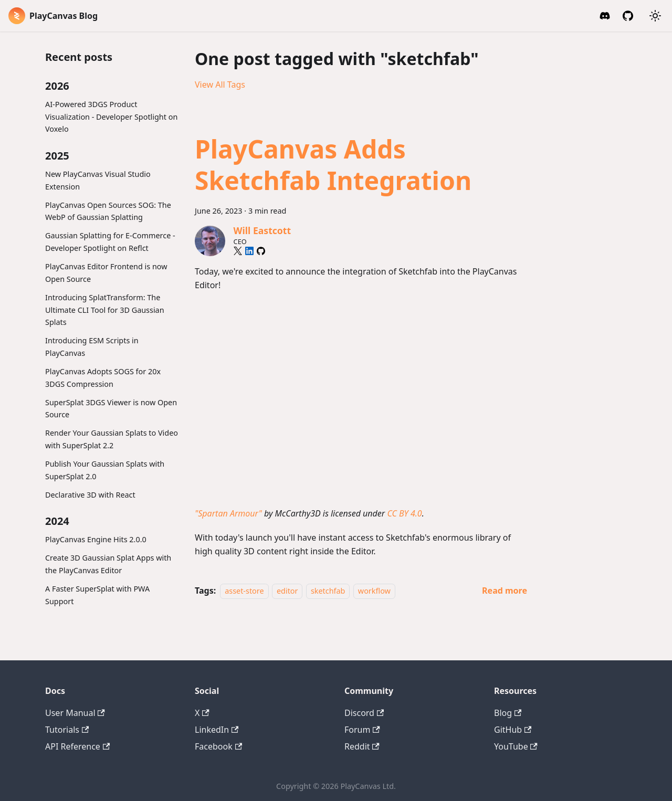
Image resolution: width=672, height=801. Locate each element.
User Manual (75, 713)
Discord (364, 713)
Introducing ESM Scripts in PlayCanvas (92, 347)
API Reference (77, 746)
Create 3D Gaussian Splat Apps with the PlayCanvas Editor (108, 564)
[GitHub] (628, 16)
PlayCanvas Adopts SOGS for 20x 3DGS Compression (103, 378)
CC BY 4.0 (404, 513)
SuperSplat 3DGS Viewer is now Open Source (111, 409)
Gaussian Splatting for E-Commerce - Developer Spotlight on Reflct (110, 242)
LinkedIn (217, 730)
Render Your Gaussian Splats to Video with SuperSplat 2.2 (112, 439)
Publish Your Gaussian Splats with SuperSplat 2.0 (105, 470)
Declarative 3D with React (90, 495)
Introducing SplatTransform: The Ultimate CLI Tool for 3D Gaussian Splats (105, 310)
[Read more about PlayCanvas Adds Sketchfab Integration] (505, 591)
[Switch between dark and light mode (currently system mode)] (655, 16)
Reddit (362, 746)
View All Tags (220, 85)
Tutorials (67, 730)
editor (287, 591)
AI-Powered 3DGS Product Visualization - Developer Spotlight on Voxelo (111, 117)
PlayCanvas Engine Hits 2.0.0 (96, 539)
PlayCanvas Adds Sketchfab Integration (333, 165)
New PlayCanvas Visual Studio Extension (98, 180)
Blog (508, 713)
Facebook (218, 746)
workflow (374, 591)
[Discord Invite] (605, 16)
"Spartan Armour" (228, 513)
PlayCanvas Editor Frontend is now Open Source (106, 273)
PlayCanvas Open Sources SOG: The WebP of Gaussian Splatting (108, 211)
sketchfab (328, 591)
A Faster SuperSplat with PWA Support (97, 595)
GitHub (513, 730)
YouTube (516, 746)
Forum (362, 730)
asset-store (244, 591)
